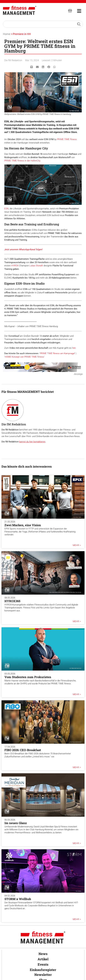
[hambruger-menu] (77, 11)
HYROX (15, 266)
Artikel (43, 959)
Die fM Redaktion (13, 60)
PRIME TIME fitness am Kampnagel (57, 353)
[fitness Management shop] (70, 10)
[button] (32, 67)
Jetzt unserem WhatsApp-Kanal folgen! (23, 249)
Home (7, 34)
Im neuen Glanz (16, 823)
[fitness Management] (20, 10)
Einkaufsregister (43, 970)
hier (74, 348)
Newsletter (43, 975)
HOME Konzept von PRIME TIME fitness (24, 357)
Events (43, 964)
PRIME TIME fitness (67, 139)
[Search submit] (79, 24)
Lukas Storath (36, 266)
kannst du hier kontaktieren (32, 442)
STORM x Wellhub (18, 899)
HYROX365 (12, 601)
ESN (6, 209)
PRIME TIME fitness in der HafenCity (22, 161)
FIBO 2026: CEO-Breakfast (23, 750)
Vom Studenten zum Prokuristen (28, 677)
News (43, 954)
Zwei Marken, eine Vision (23, 525)
